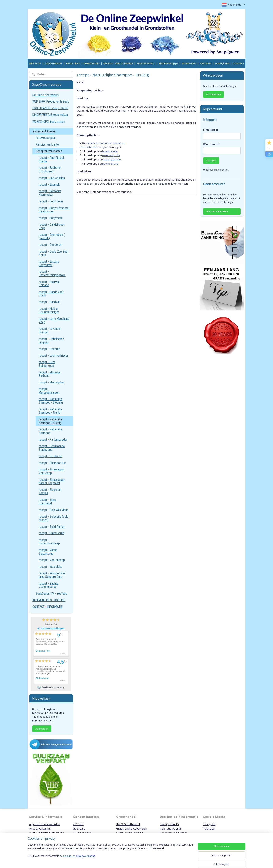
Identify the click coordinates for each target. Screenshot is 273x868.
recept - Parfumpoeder (53, 439)
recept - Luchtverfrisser (53, 356)
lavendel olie (110, 151)
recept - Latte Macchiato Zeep (54, 320)
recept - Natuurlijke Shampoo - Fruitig (51, 411)
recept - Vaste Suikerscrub (48, 552)
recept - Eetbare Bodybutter (49, 263)
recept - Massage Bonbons (50, 374)
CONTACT (239, 63)
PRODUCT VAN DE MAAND (118, 63)
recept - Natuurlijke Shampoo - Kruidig (51, 421)
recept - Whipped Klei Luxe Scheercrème (52, 575)
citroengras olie (111, 159)
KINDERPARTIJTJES (168, 63)
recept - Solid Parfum (52, 527)
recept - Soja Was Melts (54, 510)
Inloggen (211, 160)
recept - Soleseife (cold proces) (54, 518)
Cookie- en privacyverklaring (79, 860)
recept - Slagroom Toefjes (50, 492)
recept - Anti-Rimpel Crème (51, 159)
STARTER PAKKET (146, 63)
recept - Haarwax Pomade (49, 284)
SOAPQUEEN (222, 63)
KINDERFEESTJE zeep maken (50, 115)
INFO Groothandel (128, 824)
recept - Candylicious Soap (52, 226)
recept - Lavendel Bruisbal (50, 331)
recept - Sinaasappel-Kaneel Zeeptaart (52, 481)
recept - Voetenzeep (52, 560)
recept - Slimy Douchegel (48, 502)
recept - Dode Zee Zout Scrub (54, 253)
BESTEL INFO (73, 63)
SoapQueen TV (169, 824)
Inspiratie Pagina (170, 828)
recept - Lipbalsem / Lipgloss (51, 341)
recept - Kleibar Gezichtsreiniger (49, 310)
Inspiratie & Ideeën (44, 131)
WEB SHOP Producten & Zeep (51, 101)
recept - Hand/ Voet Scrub (51, 294)
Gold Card (79, 828)
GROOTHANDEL (54, 63)
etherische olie (88, 147)
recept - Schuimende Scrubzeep (52, 448)
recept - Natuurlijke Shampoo (51, 431)
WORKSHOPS (189, 63)
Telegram (209, 824)
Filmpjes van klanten (48, 145)
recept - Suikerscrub (51, 533)
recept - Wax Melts (51, 567)
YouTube (209, 828)
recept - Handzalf (50, 302)
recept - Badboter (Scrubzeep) (50, 170)
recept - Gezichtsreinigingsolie (52, 273)
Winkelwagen (213, 94)
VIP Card (78, 824)
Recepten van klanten (49, 151)
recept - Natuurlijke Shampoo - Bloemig (51, 401)
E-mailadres (211, 130)
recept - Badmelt (49, 185)
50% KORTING (92, 63)
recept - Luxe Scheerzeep (47, 364)
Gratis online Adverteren (132, 828)
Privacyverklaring (40, 828)
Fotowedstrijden (46, 138)
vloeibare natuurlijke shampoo (106, 143)
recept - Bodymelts (51, 218)
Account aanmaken (217, 211)
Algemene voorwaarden (45, 824)
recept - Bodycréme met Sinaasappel (54, 210)
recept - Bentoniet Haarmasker (50, 193)
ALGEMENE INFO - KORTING (49, 600)
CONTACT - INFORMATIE (47, 607)
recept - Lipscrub (49, 349)
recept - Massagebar (52, 382)
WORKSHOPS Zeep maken (49, 121)
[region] (111, 855)
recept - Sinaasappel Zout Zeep (51, 471)
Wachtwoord (211, 144)
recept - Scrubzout (51, 456)
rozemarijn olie (111, 155)
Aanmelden (42, 729)
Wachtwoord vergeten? (216, 170)
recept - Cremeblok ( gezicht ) (52, 236)
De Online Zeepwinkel (46, 95)
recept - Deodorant (51, 245)
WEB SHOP (35, 63)
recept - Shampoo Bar (52, 463)
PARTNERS (206, 63)
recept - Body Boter (51, 201)
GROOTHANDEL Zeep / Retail (50, 108)
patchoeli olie (110, 164)
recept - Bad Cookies (52, 178)
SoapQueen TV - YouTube (51, 593)
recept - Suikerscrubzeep (49, 542)
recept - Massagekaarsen (49, 391)
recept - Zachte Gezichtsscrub (49, 585)
